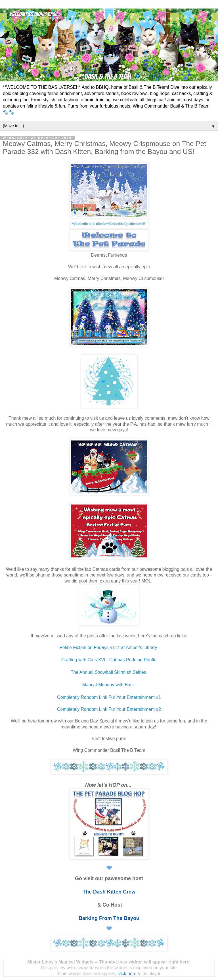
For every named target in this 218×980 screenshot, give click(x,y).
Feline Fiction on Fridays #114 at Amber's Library (109, 647)
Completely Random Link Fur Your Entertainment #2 (109, 709)
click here (127, 974)
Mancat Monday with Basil (109, 685)
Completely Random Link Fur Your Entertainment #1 (109, 697)
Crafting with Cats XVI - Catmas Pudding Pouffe (109, 660)
